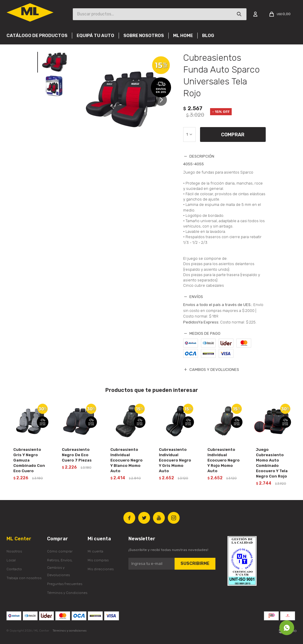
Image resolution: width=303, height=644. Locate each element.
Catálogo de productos (37, 36)
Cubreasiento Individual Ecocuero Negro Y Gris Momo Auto (175, 460)
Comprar (233, 135)
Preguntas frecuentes (65, 584)
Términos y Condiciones (67, 593)
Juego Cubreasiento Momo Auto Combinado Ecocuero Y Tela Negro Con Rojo (272, 463)
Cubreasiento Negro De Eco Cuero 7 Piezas (77, 455)
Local (11, 560)
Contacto (14, 569)
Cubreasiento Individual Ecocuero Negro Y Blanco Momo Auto (126, 460)
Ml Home (183, 36)
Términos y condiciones (70, 631)
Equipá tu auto (95, 36)
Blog (208, 36)
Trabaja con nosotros (24, 578)
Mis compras (98, 560)
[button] (163, 103)
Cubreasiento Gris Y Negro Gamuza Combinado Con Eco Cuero (29, 460)
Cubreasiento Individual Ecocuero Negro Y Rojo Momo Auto (224, 460)
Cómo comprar (60, 551)
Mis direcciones (101, 569)
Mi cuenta (95, 551)
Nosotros (14, 551)
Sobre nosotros (144, 36)
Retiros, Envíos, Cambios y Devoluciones (60, 568)
